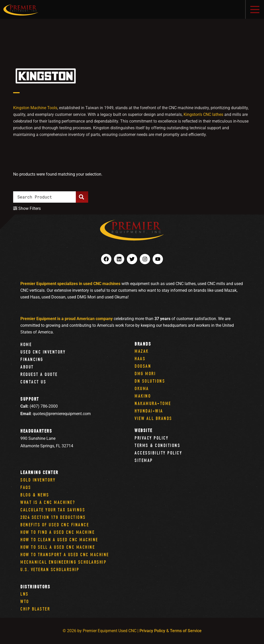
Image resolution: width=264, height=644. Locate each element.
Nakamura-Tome (153, 403)
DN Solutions (150, 381)
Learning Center (39, 472)
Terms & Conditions (157, 445)
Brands (143, 344)
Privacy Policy (151, 438)
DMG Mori (145, 373)
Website (144, 430)
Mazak (142, 351)
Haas (140, 359)
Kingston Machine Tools (35, 108)
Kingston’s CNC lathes (203, 114)
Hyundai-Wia (149, 411)
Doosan (143, 366)
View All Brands (153, 418)
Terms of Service (186, 631)
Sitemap (144, 460)
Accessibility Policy (158, 453)
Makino (143, 396)
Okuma (142, 388)
